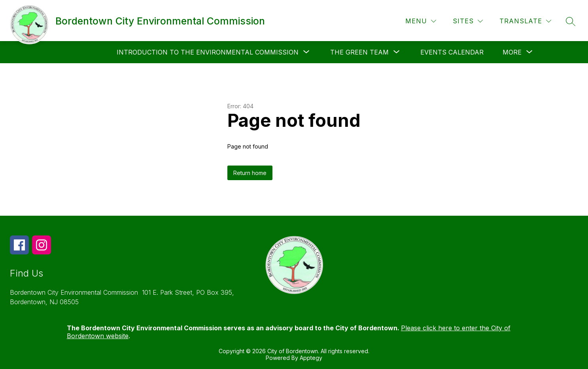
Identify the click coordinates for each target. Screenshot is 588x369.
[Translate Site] (525, 21)
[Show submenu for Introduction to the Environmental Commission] (208, 52)
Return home (250, 173)
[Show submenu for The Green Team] (359, 52)
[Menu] (421, 21)
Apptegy (311, 358)
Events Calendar (452, 52)
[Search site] (571, 21)
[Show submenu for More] (512, 52)
